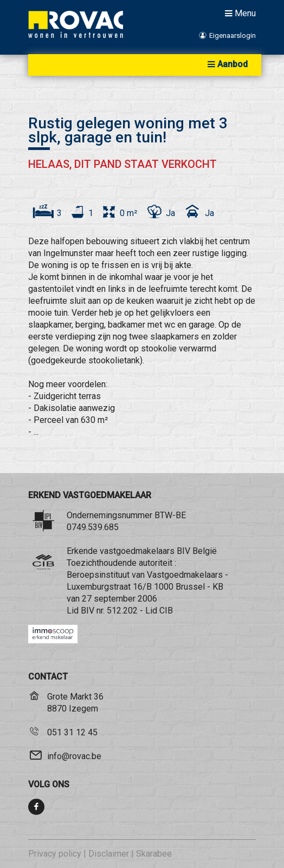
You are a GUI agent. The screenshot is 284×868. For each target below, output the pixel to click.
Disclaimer (109, 854)
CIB (166, 611)
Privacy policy (55, 854)
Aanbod (227, 64)
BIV (88, 611)
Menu (239, 13)
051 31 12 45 (72, 732)
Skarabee (154, 854)
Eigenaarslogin (227, 35)
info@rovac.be (74, 756)
